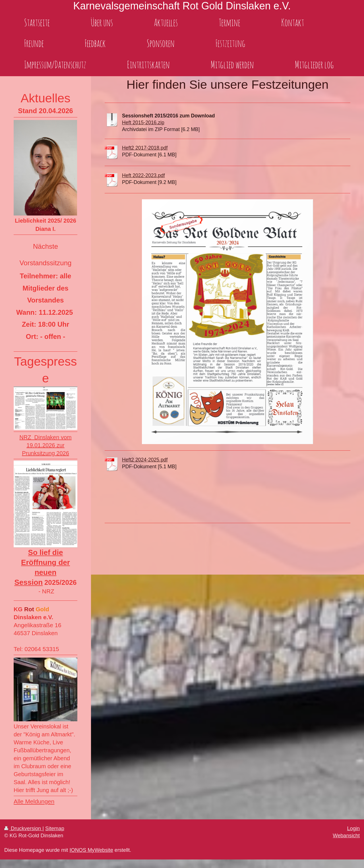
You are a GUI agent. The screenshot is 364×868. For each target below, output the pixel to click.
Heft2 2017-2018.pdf (145, 148)
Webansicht (346, 836)
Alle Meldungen (34, 801)
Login (353, 828)
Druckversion (23, 828)
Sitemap (55, 828)
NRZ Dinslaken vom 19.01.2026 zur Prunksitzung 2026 (45, 445)
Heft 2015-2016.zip (143, 123)
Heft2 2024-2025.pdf (145, 460)
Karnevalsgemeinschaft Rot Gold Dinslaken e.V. (182, 6)
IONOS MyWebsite (91, 850)
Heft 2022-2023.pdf (143, 175)
